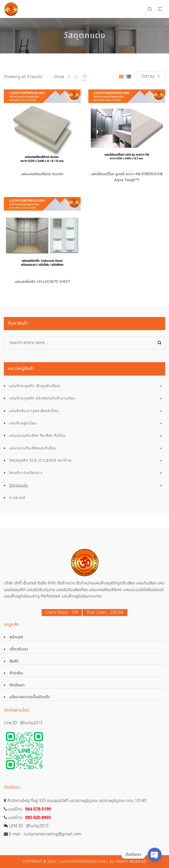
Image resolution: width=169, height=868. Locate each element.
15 (84, 77)
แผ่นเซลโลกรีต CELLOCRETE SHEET (42, 282)
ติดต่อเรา (17, 685)
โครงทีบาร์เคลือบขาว (26, 473)
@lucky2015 (31, 723)
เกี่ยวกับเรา (19, 649)
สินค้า (14, 661)
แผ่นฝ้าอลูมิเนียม (23, 423)
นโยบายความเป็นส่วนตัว (30, 697)
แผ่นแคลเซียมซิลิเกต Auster (42, 174)
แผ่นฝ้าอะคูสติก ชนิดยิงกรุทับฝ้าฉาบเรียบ (42, 398)
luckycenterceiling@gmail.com (52, 834)
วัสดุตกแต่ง (18, 486)
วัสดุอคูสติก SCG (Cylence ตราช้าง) (40, 461)
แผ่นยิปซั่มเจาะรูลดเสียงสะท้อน (34, 411)
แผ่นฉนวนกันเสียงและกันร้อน (33, 448)
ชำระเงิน (16, 673)
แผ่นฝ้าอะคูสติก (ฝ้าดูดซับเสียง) (35, 386)
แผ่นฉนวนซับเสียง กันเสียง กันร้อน (37, 436)
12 (76, 77)
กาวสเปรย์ (17, 498)
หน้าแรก (16, 637)
